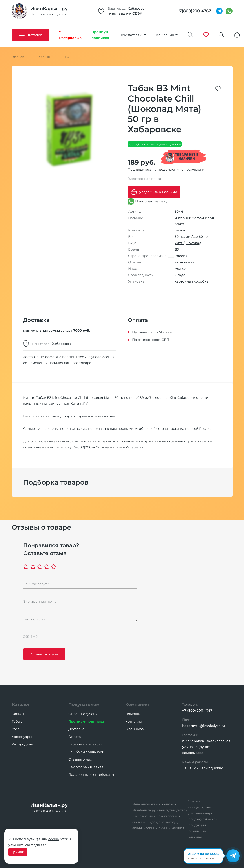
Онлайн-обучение (84, 714)
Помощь (133, 714)
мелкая (181, 269)
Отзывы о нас (80, 759)
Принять (18, 852)
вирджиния (185, 262)
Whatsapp (134, 447)
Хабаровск (137, 8)
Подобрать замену (147, 201)
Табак (17, 721)
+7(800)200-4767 (86, 447)
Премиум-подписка (86, 721)
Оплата (75, 737)
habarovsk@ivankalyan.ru (204, 726)
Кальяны (19, 714)
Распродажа (22, 744)
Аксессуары (22, 737)
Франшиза (135, 729)
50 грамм (183, 237)
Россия (181, 256)
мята (179, 243)
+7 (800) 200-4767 (197, 710)
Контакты (134, 721)
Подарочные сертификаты (91, 775)
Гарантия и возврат (85, 744)
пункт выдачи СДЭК (125, 13)
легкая (180, 230)
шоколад (193, 243)
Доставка (76, 729)
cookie (54, 839)
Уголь (16, 729)
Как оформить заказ (86, 767)
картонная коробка (191, 281)
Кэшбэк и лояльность (87, 752)
